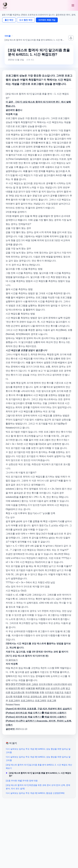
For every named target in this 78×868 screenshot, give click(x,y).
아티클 (8, 36)
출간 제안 (9, 20)
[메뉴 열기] (73, 5)
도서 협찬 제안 (26, 20)
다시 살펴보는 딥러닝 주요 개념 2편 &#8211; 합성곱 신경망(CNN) (35, 793)
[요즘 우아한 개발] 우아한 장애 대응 (22, 781)
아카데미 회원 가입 (47, 20)
